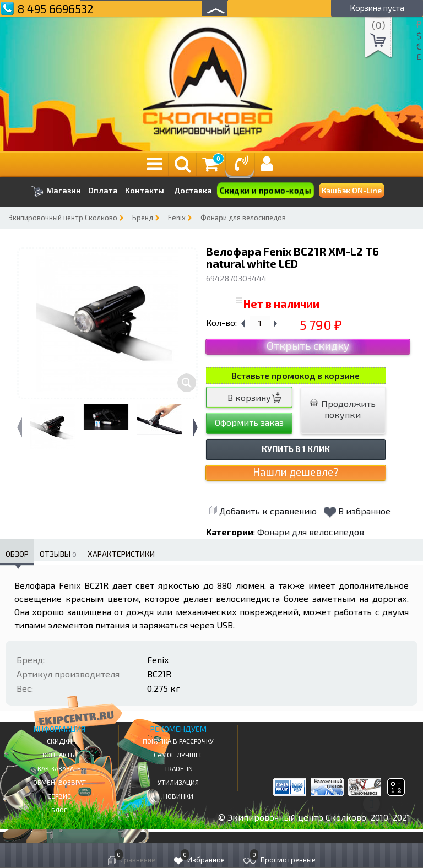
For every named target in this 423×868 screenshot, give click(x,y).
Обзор (17, 554)
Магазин (56, 191)
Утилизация (178, 782)
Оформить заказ (249, 422)
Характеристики (121, 554)
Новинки (178, 796)
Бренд (143, 218)
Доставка (193, 190)
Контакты (145, 191)
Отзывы (58, 554)
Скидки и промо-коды (265, 190)
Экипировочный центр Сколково (63, 218)
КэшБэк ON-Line (352, 190)
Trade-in (178, 768)
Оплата (103, 191)
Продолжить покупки (343, 409)
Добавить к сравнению (263, 511)
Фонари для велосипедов (243, 218)
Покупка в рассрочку (178, 741)
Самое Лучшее (178, 755)
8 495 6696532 (56, 9)
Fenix (177, 218)
